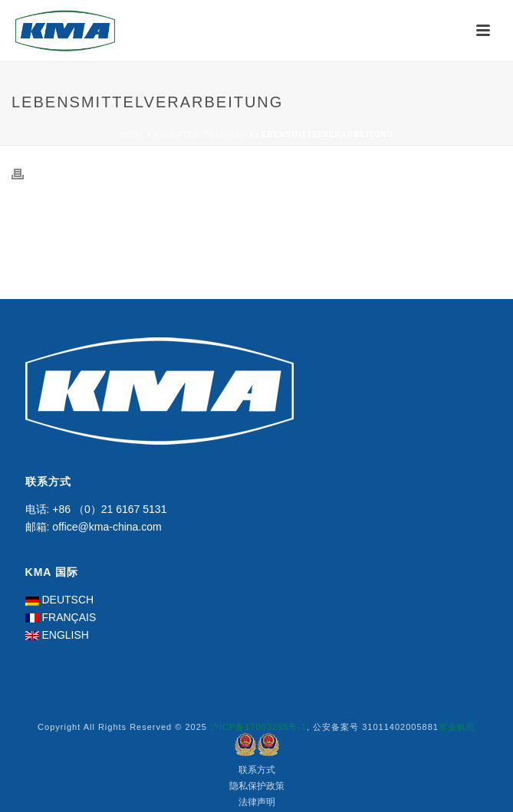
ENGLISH (65, 635)
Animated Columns (201, 135)
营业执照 (457, 727)
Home (133, 135)
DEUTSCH (67, 600)
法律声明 (257, 802)
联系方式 (257, 770)
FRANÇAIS (69, 617)
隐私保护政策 (257, 786)
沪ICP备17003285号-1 (258, 727)
